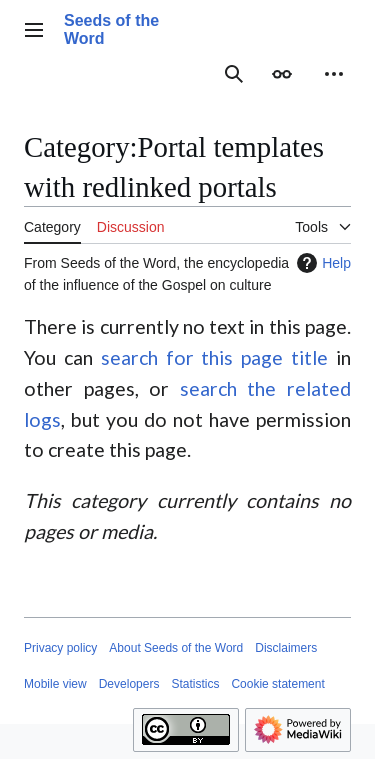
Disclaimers (286, 648)
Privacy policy (60, 648)
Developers (129, 684)
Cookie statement (277, 684)
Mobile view (55, 684)
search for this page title (214, 357)
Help (321, 263)
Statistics (195, 684)
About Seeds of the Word (176, 648)
